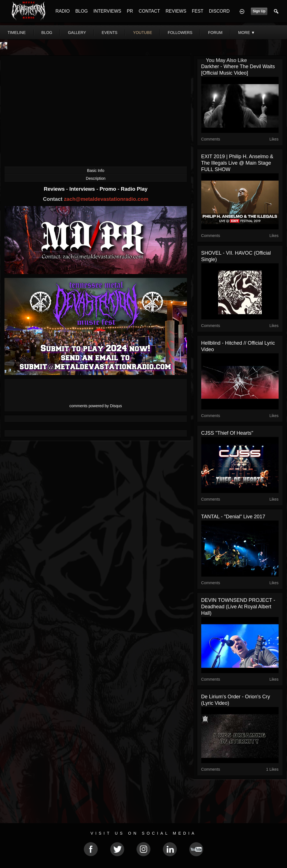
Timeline (17, 33)
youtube (143, 33)
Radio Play (134, 189)
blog (47, 33)
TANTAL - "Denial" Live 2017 (233, 517)
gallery (77, 33)
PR (130, 11)
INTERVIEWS (107, 11)
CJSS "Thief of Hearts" (227, 433)
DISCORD (219, 11)
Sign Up (259, 11)
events (110, 33)
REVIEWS (176, 11)
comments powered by (96, 406)
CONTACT (149, 11)
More (247, 33)
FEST (198, 11)
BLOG (82, 11)
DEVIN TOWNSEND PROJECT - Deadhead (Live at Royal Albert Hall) (238, 607)
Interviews (83, 189)
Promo (108, 189)
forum (215, 33)
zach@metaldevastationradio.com (106, 199)
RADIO (63, 11)
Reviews (55, 189)
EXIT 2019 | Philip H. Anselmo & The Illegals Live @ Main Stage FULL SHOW (237, 163)
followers (180, 33)
